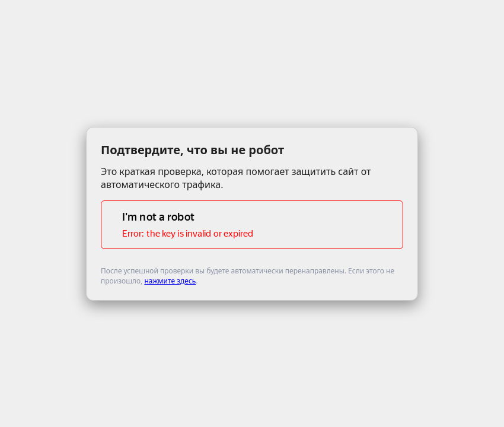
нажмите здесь (170, 281)
